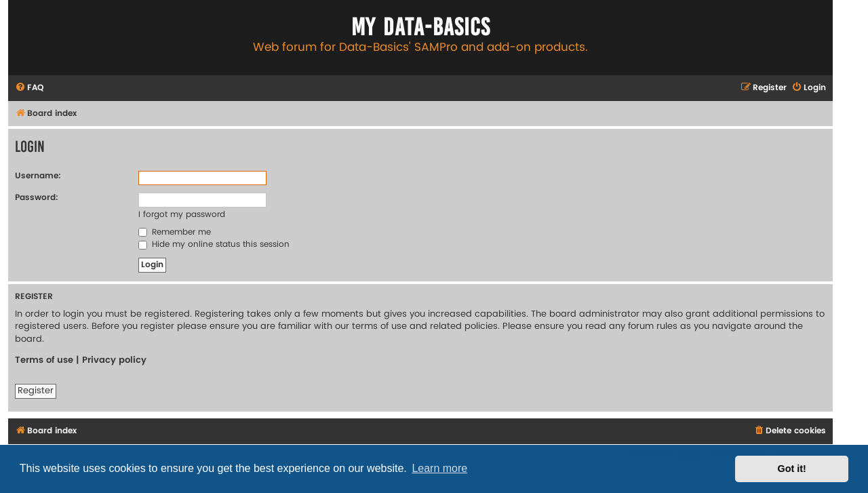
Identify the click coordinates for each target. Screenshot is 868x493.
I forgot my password (182, 215)
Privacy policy (114, 360)
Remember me (175, 232)
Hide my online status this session (214, 244)
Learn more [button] (439, 468)
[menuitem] (29, 88)
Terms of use (44, 360)
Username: (38, 176)
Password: (37, 198)
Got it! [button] (792, 469)
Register (36, 391)
